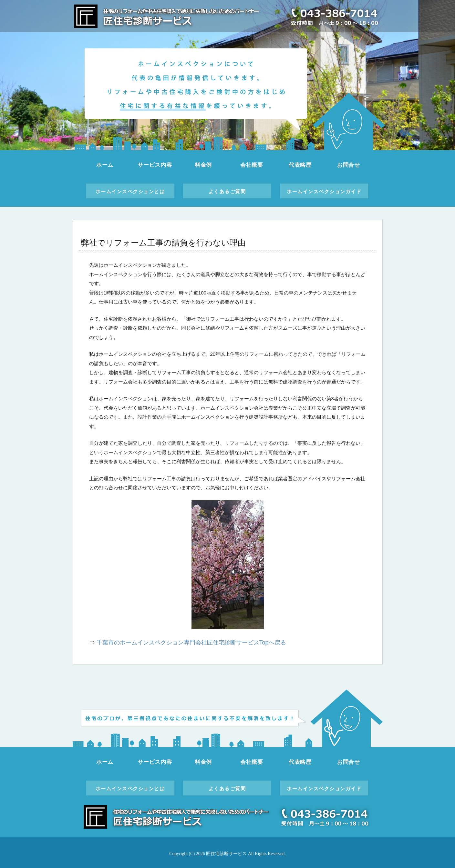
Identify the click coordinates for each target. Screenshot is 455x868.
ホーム (105, 165)
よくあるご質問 (227, 191)
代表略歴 (300, 165)
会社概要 (252, 165)
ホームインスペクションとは (130, 191)
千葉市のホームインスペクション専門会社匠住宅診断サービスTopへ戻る (191, 643)
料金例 (203, 165)
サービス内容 (155, 165)
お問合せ (349, 165)
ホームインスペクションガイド (324, 191)
